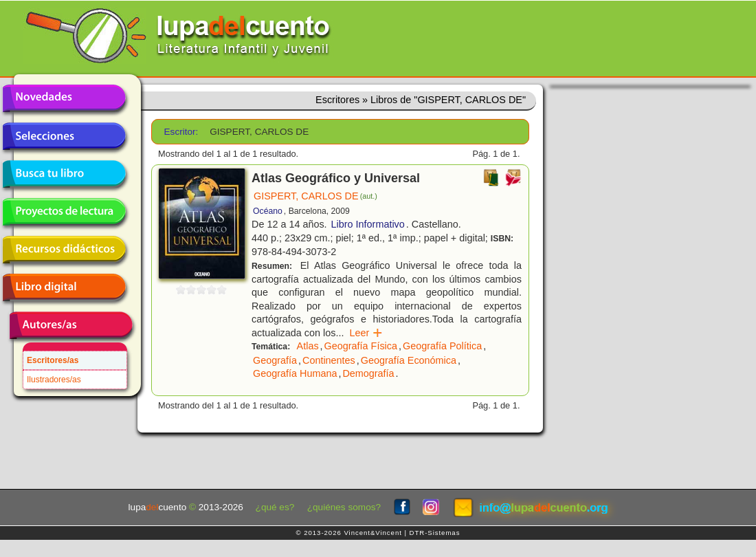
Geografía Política (442, 346)
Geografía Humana (295, 373)
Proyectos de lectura (64, 212)
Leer (366, 333)
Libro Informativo (368, 224)
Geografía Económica (409, 360)
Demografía (368, 373)
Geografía (275, 360)
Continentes (329, 360)
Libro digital (64, 287)
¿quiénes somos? (344, 507)
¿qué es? (275, 507)
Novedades (64, 98)
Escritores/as (53, 360)
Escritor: (181, 132)
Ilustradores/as (54, 380)
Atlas (308, 346)
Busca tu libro (64, 174)
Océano (268, 211)
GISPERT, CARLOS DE (315, 196)
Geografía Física (361, 346)
